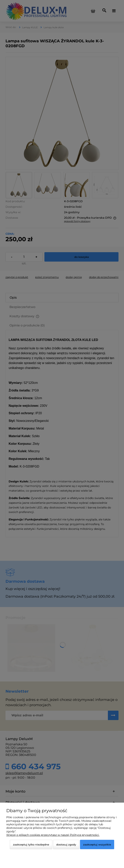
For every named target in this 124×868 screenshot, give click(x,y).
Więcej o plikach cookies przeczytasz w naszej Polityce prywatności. (53, 835)
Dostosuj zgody (66, 844)
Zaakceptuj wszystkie (97, 844)
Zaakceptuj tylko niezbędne (31, 844)
